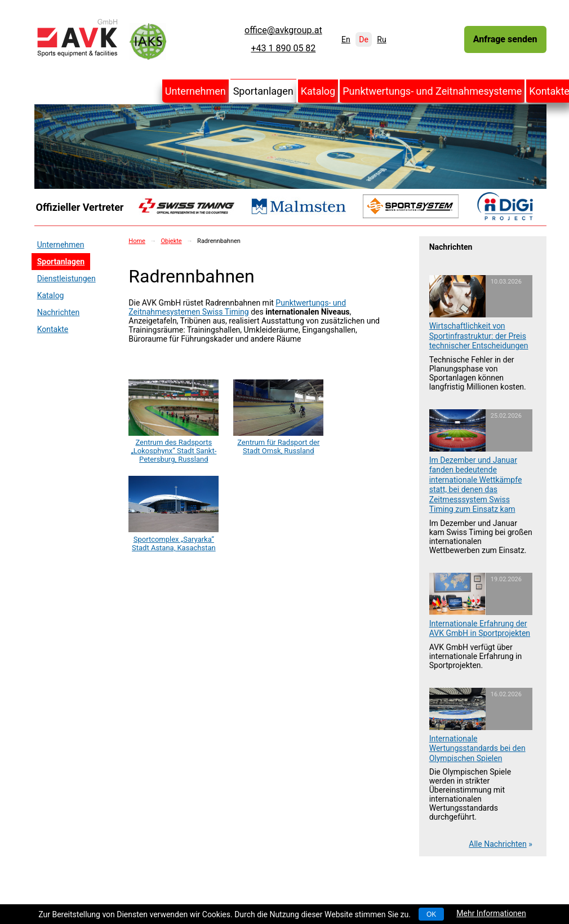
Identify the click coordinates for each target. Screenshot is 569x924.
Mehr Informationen (491, 913)
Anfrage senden (505, 39)
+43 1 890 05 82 (283, 48)
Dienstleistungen (66, 278)
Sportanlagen (263, 91)
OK (431, 914)
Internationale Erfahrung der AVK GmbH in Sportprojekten (480, 629)
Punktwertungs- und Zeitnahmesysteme (432, 91)
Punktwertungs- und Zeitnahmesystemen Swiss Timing (237, 307)
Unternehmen (195, 91)
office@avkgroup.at (283, 30)
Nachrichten (59, 312)
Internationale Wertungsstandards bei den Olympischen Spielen (477, 748)
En (346, 39)
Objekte (171, 241)
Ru (381, 39)
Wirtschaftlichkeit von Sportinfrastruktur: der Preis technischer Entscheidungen (479, 336)
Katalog (318, 91)
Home (137, 241)
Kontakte (53, 329)
